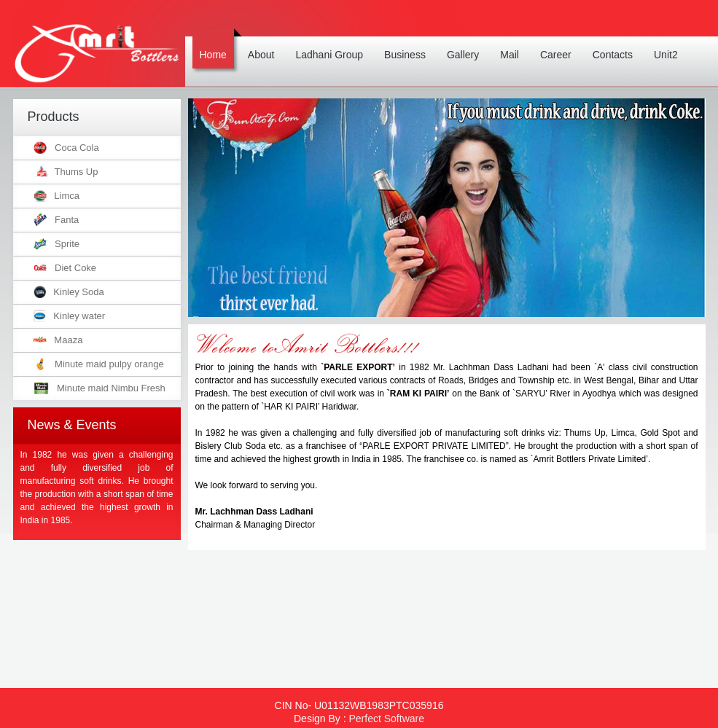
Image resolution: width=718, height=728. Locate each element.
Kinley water (70, 316)
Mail (513, 44)
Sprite (56, 244)
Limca (57, 196)
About (265, 44)
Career (559, 44)
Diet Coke (65, 268)
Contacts (616, 44)
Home (217, 44)
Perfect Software (386, 719)
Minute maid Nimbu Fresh (99, 388)
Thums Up (66, 172)
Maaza (58, 340)
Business (409, 44)
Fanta (56, 220)
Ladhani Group (333, 44)
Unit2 (670, 44)
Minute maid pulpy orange (99, 364)
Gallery (467, 44)
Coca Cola (66, 148)
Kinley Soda (69, 292)
